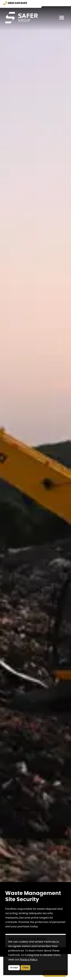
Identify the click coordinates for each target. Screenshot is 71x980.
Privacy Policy (29, 960)
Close (25, 968)
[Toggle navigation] (62, 18)
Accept (14, 968)
